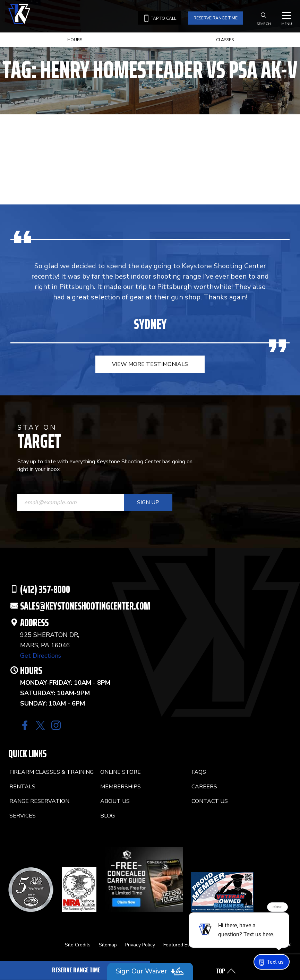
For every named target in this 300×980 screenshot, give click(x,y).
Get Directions (41, 656)
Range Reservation (39, 801)
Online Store (121, 772)
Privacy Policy (140, 945)
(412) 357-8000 (45, 589)
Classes (225, 40)
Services (23, 816)
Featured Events (181, 945)
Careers (204, 787)
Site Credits (78, 945)
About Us (115, 801)
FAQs (199, 772)
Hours (75, 40)
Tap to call (160, 18)
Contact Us (210, 801)
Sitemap (108, 945)
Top (221, 971)
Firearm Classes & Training (52, 772)
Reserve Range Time (216, 18)
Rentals (22, 787)
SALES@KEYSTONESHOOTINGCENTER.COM (85, 606)
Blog (108, 816)
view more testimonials (150, 364)
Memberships (121, 787)
